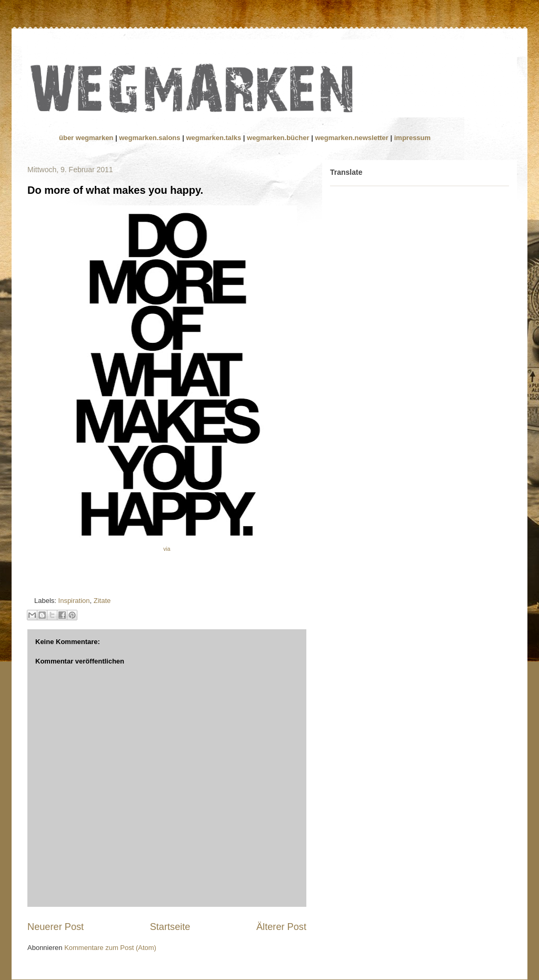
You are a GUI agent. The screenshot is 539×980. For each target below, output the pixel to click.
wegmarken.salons (151, 138)
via (167, 549)
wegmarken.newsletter (351, 138)
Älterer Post (281, 927)
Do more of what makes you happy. (115, 190)
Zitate (102, 601)
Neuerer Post (56, 927)
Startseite (170, 927)
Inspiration (74, 601)
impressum (412, 138)
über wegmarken (87, 138)
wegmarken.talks (214, 138)
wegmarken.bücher (278, 138)
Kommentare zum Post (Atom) (110, 948)
